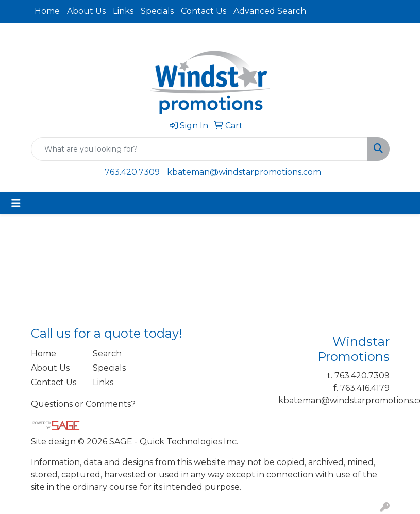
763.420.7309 (132, 172)
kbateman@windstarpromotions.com (244, 172)
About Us (86, 11)
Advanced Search (270, 11)
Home (47, 11)
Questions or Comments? (83, 404)
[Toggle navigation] (16, 203)
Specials (157, 11)
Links (123, 11)
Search (107, 353)
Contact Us (204, 11)
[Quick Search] (199, 149)
